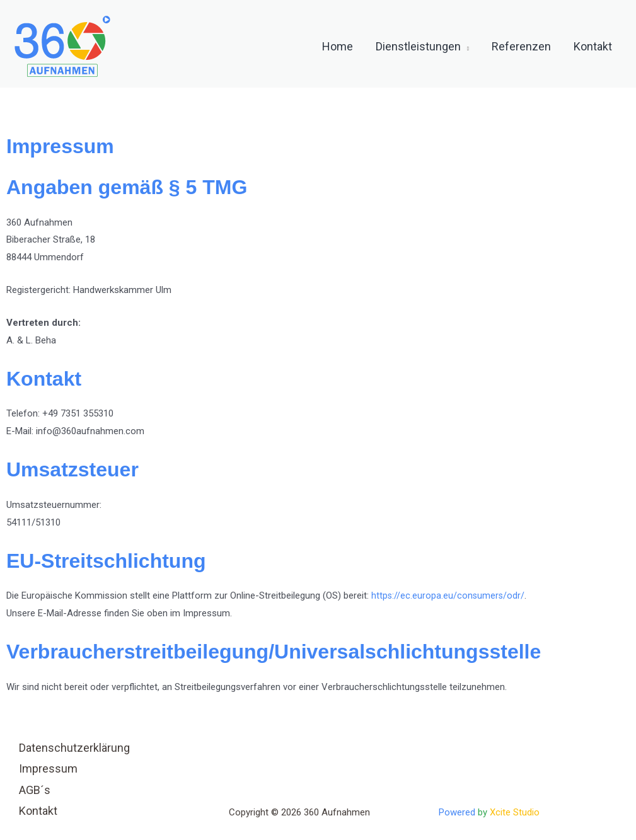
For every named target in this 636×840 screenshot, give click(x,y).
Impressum (48, 768)
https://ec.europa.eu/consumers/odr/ (449, 595)
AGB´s (35, 790)
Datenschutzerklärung (74, 748)
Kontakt (38, 811)
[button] (465, 47)
